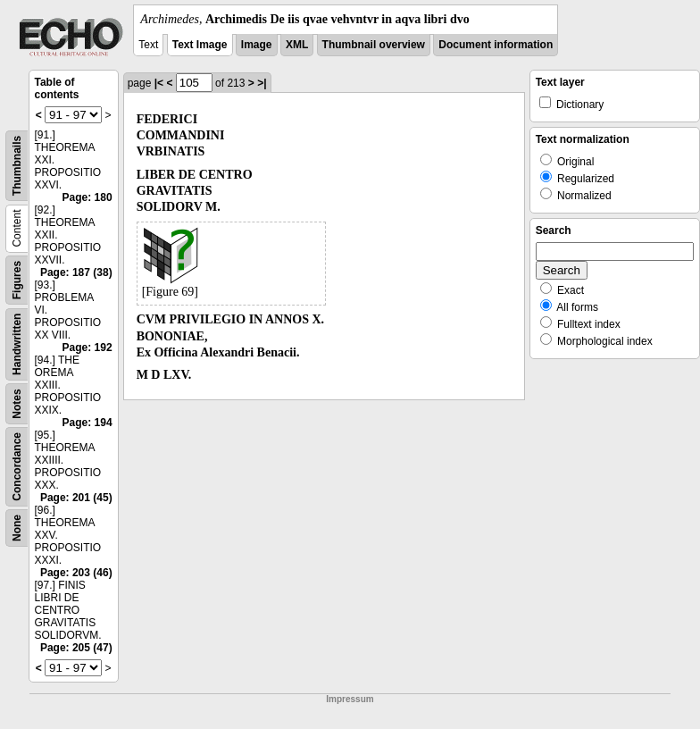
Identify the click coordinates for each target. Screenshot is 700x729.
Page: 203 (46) (76, 573)
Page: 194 (87, 423)
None (17, 528)
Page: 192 (87, 348)
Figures (17, 280)
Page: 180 (87, 197)
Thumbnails (17, 166)
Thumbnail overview (374, 45)
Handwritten (17, 344)
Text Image (200, 45)
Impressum (350, 699)
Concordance (17, 467)
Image (257, 45)
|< (159, 83)
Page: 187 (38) (76, 272)
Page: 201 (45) (76, 498)
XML (297, 45)
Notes (17, 403)
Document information (496, 45)
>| (262, 83)
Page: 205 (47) (76, 648)
